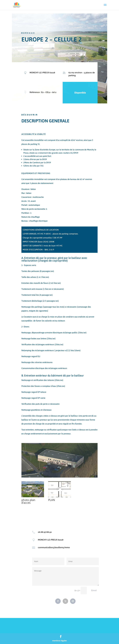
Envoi (94, 590)
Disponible (78, 93)
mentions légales (59, 641)
